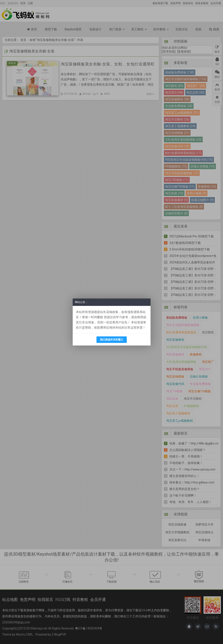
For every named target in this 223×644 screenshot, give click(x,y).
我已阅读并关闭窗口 (112, 340)
